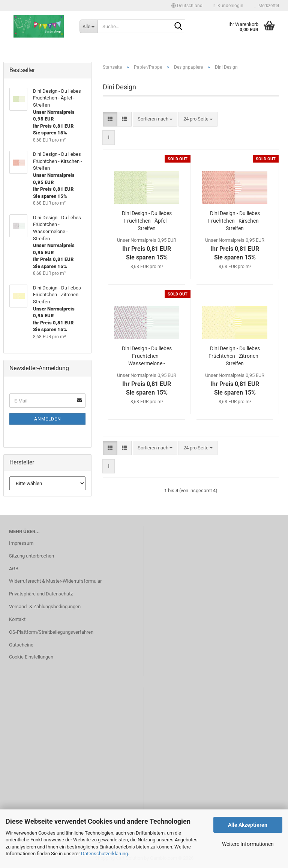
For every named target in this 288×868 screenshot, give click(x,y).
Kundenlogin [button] (229, 6)
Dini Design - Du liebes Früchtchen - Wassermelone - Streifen (147, 356)
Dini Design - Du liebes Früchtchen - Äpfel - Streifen (147, 221)
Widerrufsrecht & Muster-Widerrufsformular (55, 581)
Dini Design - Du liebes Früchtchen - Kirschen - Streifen (235, 221)
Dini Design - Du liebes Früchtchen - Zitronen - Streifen (235, 356)
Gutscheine (21, 645)
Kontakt (17, 619)
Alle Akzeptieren (248, 825)
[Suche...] (88, 26)
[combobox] (155, 119)
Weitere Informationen (248, 844)
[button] (187, 6)
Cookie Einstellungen (31, 657)
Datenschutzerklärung (104, 854)
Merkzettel (267, 6)
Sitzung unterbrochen (31, 556)
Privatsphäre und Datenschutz (41, 594)
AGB (14, 569)
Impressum (21, 543)
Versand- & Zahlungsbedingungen (45, 607)
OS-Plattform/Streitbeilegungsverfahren (51, 632)
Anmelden (48, 419)
